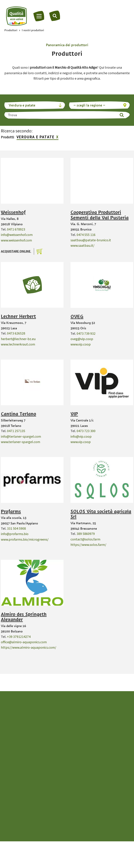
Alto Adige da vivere (67, 824)
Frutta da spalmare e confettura (32, 797)
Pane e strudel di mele (84, 786)
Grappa (14, 808)
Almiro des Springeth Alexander (24, 617)
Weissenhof (13, 212)
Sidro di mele (77, 797)
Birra (12, 781)
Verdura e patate (36, 137)
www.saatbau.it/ (82, 246)
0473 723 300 (86, 431)
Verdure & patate (80, 814)
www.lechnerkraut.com (18, 344)
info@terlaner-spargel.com (21, 437)
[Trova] (55, 16)
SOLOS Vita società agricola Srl (101, 514)
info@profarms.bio (15, 534)
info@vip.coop (81, 437)
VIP (74, 414)
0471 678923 (16, 229)
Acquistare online (16, 251)
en (73, 756)
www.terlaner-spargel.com (21, 442)
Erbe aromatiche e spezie (27, 792)
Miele (71, 781)
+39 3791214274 (19, 637)
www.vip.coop (81, 344)
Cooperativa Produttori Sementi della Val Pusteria (100, 215)
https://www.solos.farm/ (88, 545)
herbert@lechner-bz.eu (18, 339)
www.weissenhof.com (16, 240)
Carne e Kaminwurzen (24, 786)
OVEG (77, 317)
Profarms (11, 512)
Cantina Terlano (18, 414)
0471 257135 (16, 431)
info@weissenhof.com (17, 235)
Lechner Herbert (18, 316)
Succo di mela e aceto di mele (89, 803)
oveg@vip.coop (82, 339)
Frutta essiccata (20, 803)
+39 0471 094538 (68, 722)
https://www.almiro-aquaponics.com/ (29, 648)
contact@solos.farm (85, 539)
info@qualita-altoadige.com (67, 727)
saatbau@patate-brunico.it (91, 240)
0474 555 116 (86, 235)
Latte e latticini (20, 814)
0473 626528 (16, 333)
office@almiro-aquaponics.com (24, 642)
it (67, 756)
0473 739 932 (86, 334)
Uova (71, 808)
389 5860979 (86, 534)
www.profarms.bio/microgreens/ (25, 540)
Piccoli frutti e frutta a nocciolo (90, 792)
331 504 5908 (16, 529)
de (61, 756)
